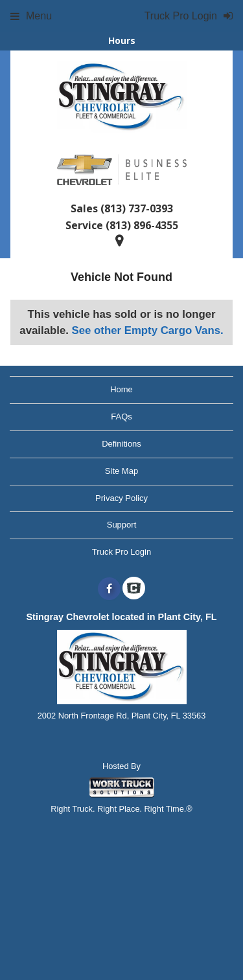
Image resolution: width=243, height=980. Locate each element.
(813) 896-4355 (142, 225)
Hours (122, 40)
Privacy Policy (121, 498)
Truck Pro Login (121, 552)
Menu (31, 16)
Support (122, 525)
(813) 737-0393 (137, 208)
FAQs (121, 417)
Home (121, 389)
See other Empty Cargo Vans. (148, 330)
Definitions (121, 444)
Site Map (121, 471)
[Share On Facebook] (109, 589)
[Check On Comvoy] (134, 589)
